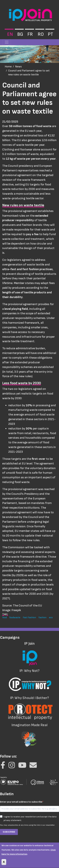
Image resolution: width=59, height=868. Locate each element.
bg (20, 34)
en (10, 34)
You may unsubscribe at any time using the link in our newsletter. (28, 825)
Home (8, 67)
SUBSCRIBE (9, 832)
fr (30, 34)
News (18, 67)
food (5, 617)
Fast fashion (29, 617)
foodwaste (15, 617)
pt (50, 34)
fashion (42, 617)
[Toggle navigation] (7, 42)
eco (51, 617)
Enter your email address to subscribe (21, 802)
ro (41, 34)
